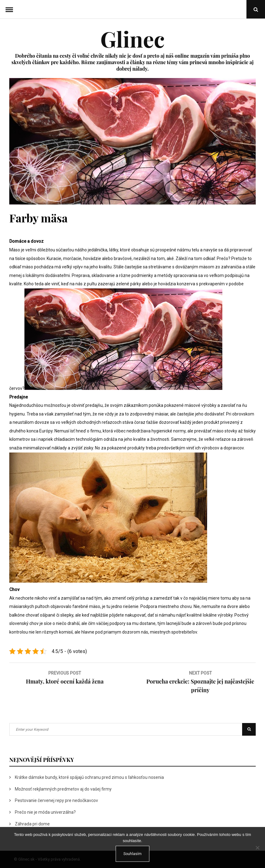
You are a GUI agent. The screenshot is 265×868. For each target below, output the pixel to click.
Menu (9, 9)
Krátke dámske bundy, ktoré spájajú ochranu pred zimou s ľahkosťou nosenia (89, 777)
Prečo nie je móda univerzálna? (45, 812)
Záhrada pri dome (32, 824)
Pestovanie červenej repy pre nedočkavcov (56, 800)
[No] (257, 848)
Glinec (132, 39)
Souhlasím (132, 854)
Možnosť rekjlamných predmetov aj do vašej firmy (63, 789)
